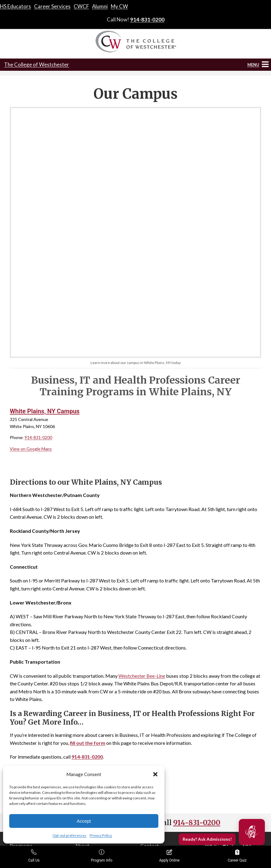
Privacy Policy (101, 835)
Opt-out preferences (70, 835)
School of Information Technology (31, 750)
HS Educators (15, 6)
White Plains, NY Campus (45, 271)
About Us (84, 714)
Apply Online (170, 856)
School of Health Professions (38, 723)
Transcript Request (159, 732)
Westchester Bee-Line (142, 535)
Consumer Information (97, 740)
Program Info (102, 856)
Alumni (100, 6)
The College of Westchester (37, 64)
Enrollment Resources (174, 840)
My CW (119, 6)
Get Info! (135, 644)
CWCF (81, 6)
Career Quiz (237, 856)
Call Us (34, 856)
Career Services (52, 6)
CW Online (20, 763)
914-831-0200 (147, 19)
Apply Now (151, 723)
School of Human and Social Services (36, 735)
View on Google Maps (31, 308)
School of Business (28, 714)
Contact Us (151, 714)
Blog (79, 732)
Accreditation (88, 723)
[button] (155, 774)
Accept (84, 821)
